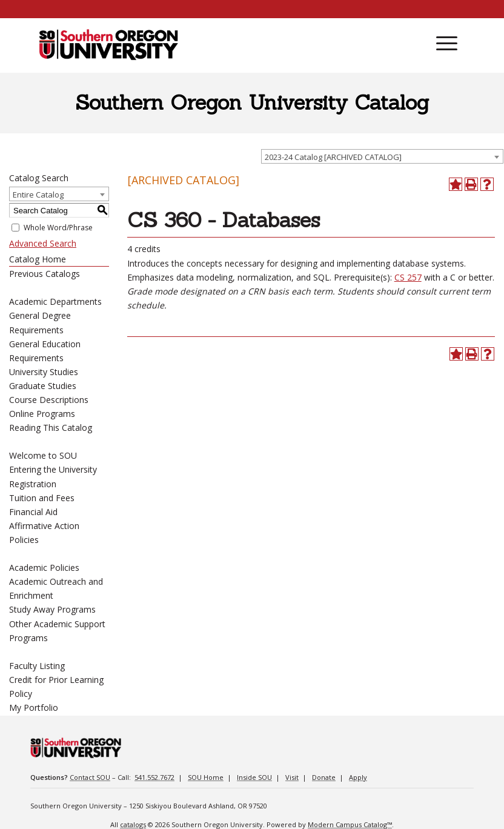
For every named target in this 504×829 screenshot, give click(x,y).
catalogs (133, 824)
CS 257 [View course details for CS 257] (408, 277)
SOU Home (206, 777)
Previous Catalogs (45, 274)
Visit (292, 777)
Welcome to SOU (43, 455)
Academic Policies (44, 568)
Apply (358, 777)
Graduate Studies (43, 386)
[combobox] (382, 156)
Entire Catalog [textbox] (38, 195)
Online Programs (42, 414)
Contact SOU (90, 777)
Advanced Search (43, 243)
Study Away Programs (52, 609)
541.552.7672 (154, 777)
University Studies (44, 372)
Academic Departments (55, 301)
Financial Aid (33, 512)
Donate (324, 777)
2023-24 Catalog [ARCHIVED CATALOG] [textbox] (333, 157)
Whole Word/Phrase (58, 228)
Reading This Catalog (51, 428)
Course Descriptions (49, 400)
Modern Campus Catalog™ (350, 824)
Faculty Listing (37, 666)
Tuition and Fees (42, 498)
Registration (33, 484)
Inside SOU (254, 777)
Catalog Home (38, 259)
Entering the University (53, 469)
